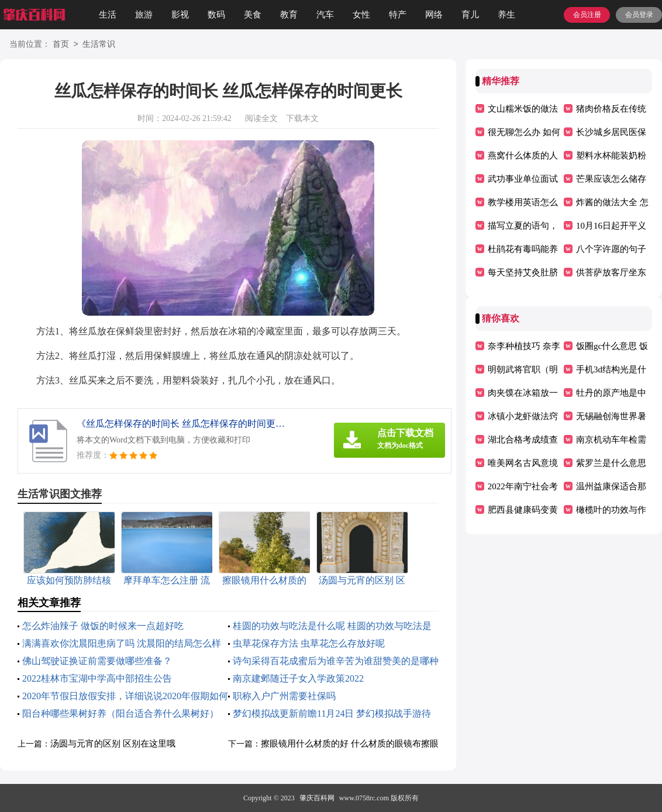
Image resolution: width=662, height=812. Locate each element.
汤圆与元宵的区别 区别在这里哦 (113, 744)
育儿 (470, 15)
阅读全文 (261, 118)
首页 (61, 45)
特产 (398, 15)
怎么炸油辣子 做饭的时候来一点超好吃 (103, 626)
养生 (506, 15)
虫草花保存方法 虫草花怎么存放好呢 (309, 643)
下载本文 (302, 118)
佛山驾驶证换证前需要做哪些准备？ (97, 661)
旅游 (144, 15)
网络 (434, 15)
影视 (180, 15)
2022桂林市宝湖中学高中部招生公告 (97, 678)
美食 (253, 15)
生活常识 (99, 45)
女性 (361, 15)
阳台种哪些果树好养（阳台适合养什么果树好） (120, 713)
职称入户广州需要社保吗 (284, 696)
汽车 (325, 15)
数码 (216, 15)
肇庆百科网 (317, 798)
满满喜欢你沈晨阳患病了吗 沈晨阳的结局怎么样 (122, 643)
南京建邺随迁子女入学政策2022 (298, 678)
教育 (289, 15)
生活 (108, 15)
